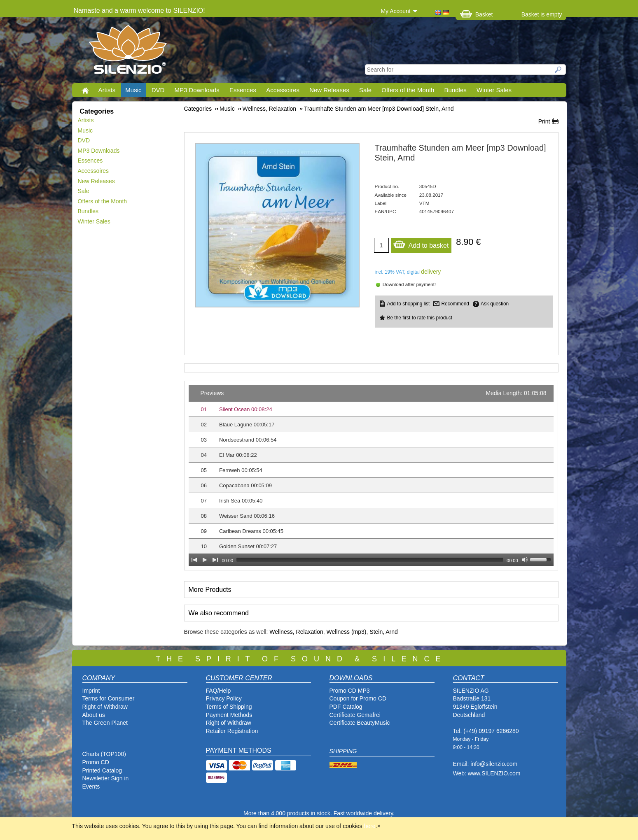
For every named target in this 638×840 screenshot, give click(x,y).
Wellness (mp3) (347, 632)
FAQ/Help (219, 691)
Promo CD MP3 (350, 691)
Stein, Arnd (384, 632)
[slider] (370, 560)
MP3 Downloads (197, 90)
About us (94, 715)
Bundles (456, 90)
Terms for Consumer (109, 698)
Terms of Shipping (229, 707)
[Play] (205, 560)
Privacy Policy (224, 698)
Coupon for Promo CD (358, 698)
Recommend (455, 304)
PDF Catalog (346, 707)
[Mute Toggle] (525, 560)
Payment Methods (229, 715)
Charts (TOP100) (104, 754)
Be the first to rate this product (420, 318)
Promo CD (96, 762)
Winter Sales (494, 90)
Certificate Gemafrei (355, 715)
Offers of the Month (408, 90)
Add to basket (421, 243)
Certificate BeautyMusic (360, 723)
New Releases (329, 90)
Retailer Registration (232, 731)
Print (544, 121)
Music (133, 90)
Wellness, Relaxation (296, 632)
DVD (158, 90)
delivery (431, 272)
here (370, 826)
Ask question (495, 304)
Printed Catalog (102, 770)
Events (91, 786)
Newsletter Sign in (106, 778)
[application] (371, 476)
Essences (243, 90)
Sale (365, 90)
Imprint (91, 691)
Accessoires (283, 90)
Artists (107, 90)
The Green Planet (105, 723)
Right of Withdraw (105, 707)
